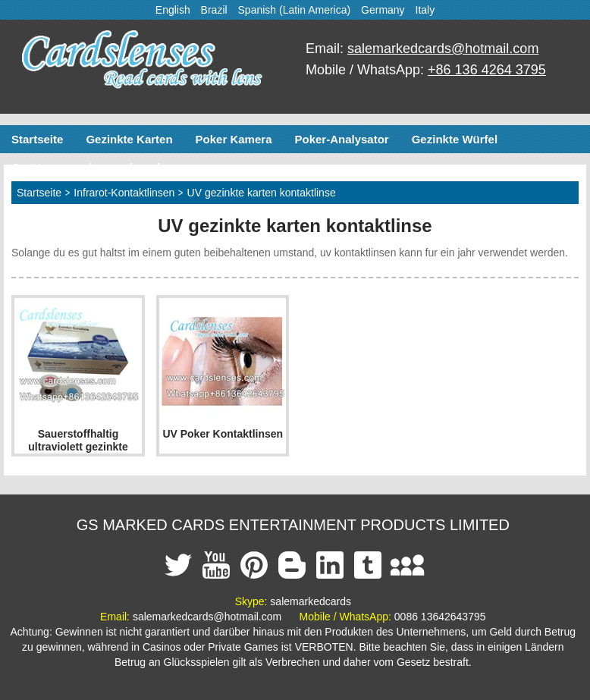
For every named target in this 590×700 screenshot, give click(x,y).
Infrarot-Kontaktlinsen (124, 193)
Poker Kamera (234, 139)
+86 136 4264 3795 (487, 70)
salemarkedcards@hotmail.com (443, 49)
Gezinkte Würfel (455, 139)
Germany (383, 10)
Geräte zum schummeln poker (93, 167)
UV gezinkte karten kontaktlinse (262, 193)
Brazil (214, 10)
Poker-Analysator (341, 139)
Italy (425, 10)
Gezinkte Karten (129, 139)
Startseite (37, 139)
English (173, 10)
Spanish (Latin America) (295, 10)
